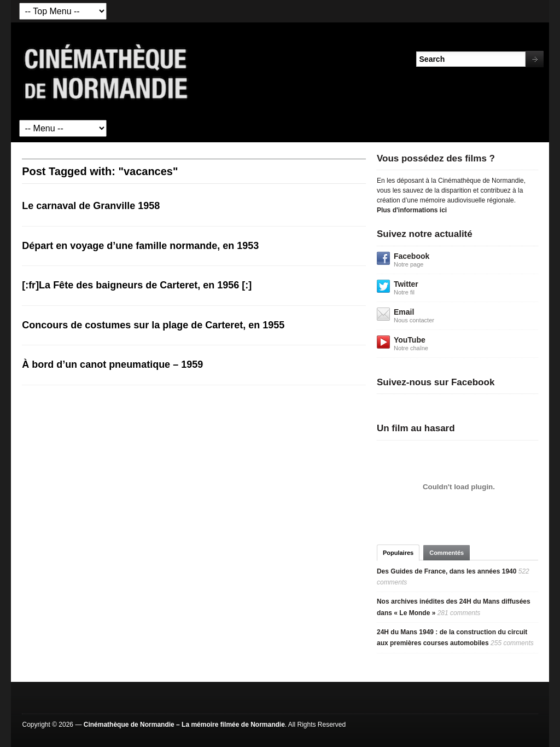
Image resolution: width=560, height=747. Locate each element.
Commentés (447, 553)
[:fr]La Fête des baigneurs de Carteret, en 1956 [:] (137, 285)
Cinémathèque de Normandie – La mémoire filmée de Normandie (184, 725)
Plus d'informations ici (412, 210)
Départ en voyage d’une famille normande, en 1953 (140, 246)
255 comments (512, 643)
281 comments (459, 613)
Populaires (398, 553)
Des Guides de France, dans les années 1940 (447, 571)
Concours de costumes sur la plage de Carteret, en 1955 (153, 325)
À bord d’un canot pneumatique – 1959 (112, 364)
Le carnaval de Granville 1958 (91, 206)
